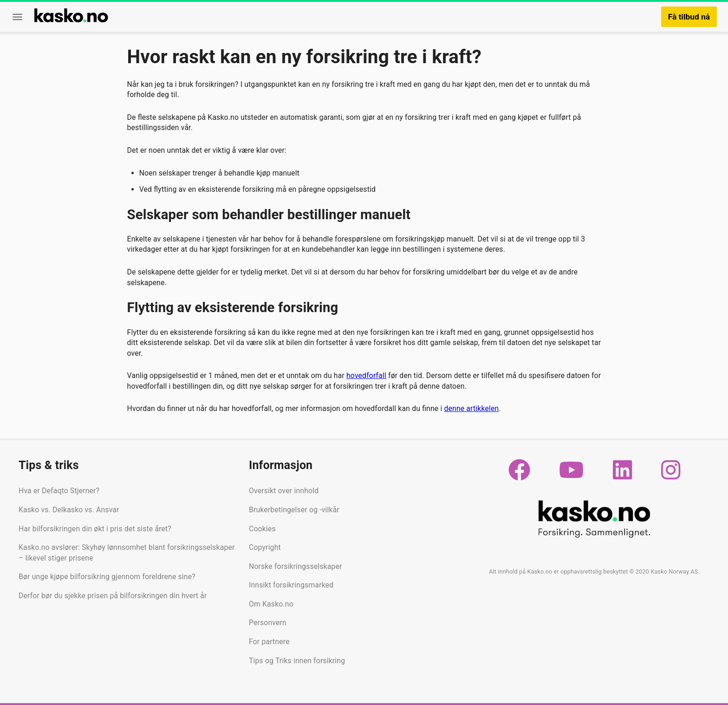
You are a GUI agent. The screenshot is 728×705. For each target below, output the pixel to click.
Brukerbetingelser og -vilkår (294, 510)
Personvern (268, 623)
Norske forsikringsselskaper (295, 566)
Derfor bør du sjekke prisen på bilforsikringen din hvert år (113, 596)
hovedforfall (366, 375)
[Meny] (17, 17)
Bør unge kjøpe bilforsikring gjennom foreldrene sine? (107, 577)
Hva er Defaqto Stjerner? (59, 491)
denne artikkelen (471, 408)
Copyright (265, 547)
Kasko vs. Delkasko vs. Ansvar (69, 510)
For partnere (269, 642)
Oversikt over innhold (284, 491)
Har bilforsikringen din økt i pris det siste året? (95, 529)
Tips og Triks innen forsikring (297, 661)
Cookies (262, 529)
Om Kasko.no (271, 604)
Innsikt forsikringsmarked (291, 585)
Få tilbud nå (689, 17)
